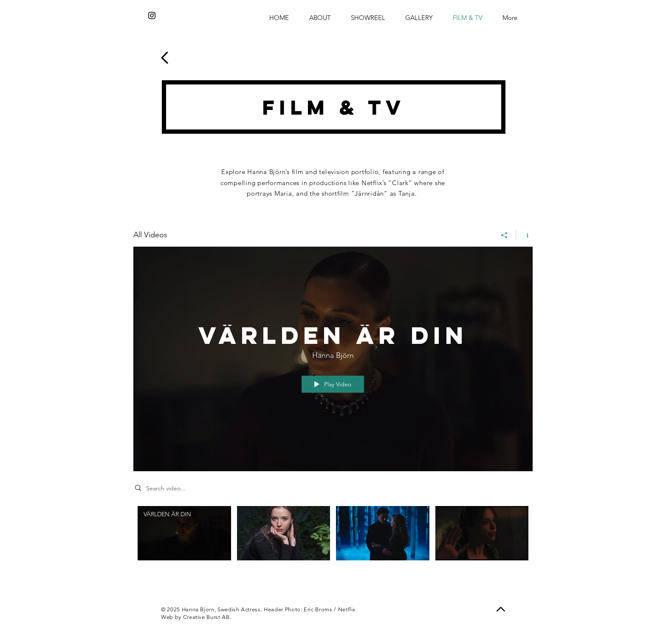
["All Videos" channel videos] (333, 543)
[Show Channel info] (524, 235)
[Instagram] (152, 15)
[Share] (504, 235)
